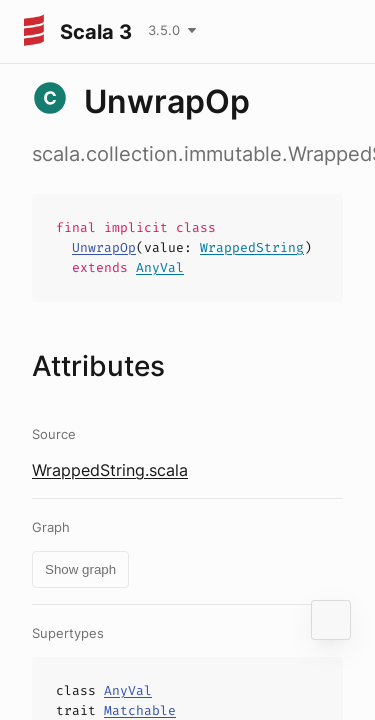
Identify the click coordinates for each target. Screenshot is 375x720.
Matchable (140, 710)
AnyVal (160, 267)
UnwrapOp (104, 247)
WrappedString (252, 247)
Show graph (80, 569)
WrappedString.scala (110, 470)
